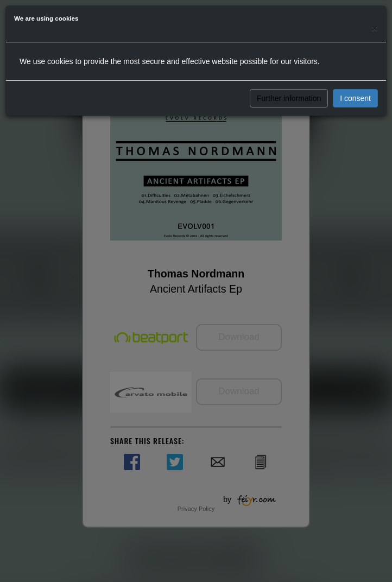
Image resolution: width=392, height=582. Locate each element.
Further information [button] (289, 98)
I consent (355, 98)
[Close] (375, 28)
